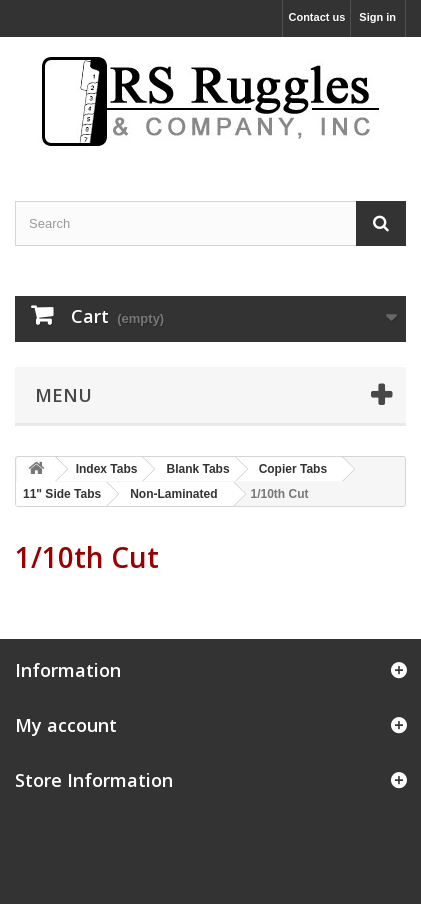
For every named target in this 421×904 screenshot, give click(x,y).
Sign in (377, 17)
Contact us (316, 17)
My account (66, 725)
